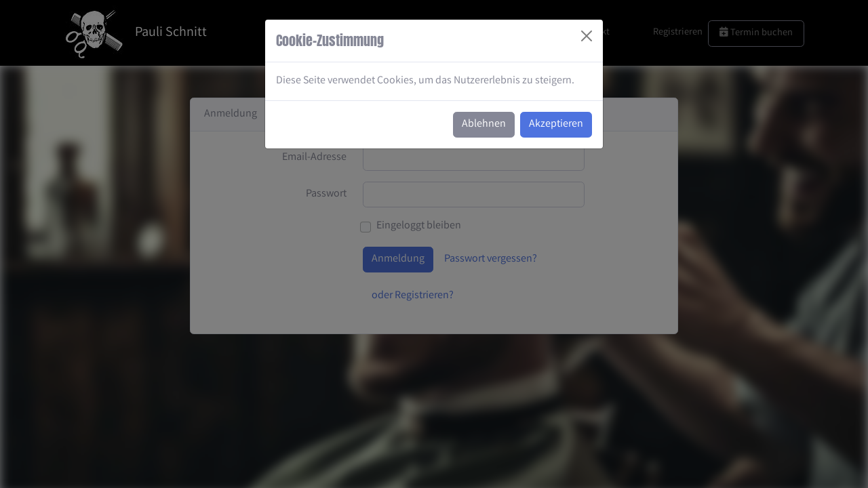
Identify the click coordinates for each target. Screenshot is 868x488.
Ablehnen (484, 124)
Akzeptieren (556, 124)
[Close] (587, 36)
